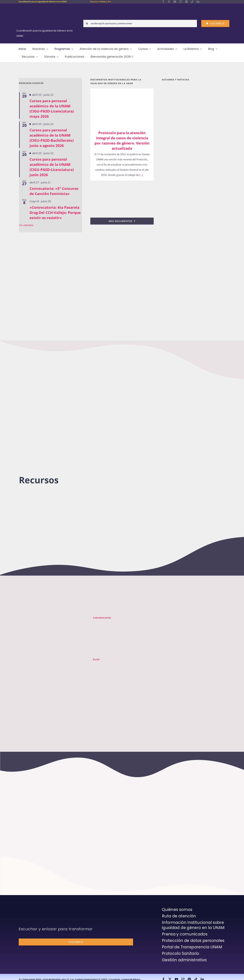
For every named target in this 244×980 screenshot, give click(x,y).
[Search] (87, 23)
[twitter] (169, 2)
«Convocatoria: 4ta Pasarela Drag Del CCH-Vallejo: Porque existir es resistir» (55, 212)
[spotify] (186, 2)
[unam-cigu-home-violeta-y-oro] (194, 293)
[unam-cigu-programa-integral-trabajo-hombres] (194, 259)
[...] (141, 175)
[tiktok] (192, 2)
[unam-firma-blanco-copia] (28, 908)
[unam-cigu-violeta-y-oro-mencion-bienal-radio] (52, 621)
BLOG (96, 659)
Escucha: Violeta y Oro (101, 2)
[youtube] (175, 2)
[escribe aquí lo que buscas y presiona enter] (140, 23)
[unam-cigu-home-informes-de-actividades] (194, 176)
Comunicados (102, 618)
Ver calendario (26, 225)
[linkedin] (198, 2)
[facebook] (163, 2)
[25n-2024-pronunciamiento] (122, 185)
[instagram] (181, 2)
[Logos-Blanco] (46, 7)
